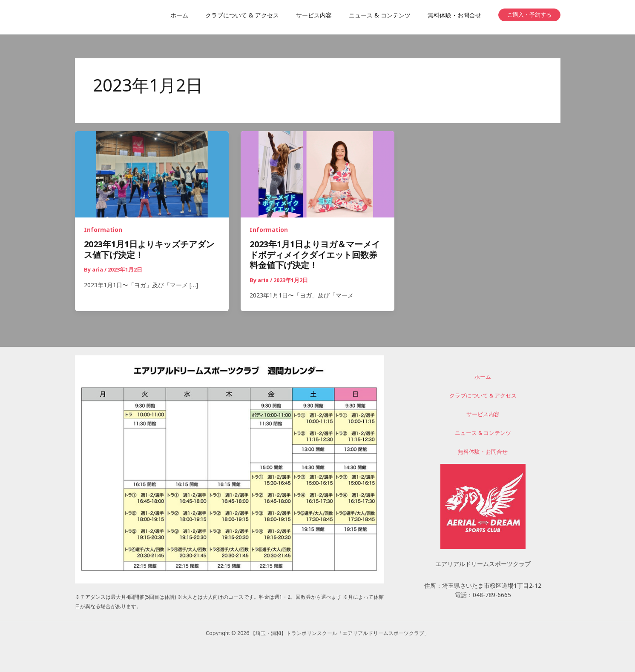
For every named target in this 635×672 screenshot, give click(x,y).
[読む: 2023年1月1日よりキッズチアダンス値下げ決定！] (152, 175)
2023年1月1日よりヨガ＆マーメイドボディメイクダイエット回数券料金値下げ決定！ (315, 256)
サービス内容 (483, 416)
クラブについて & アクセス (483, 397)
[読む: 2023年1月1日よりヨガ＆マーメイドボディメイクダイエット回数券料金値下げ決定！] (317, 175)
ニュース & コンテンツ (483, 434)
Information (103, 231)
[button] (529, 15)
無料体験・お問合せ (483, 452)
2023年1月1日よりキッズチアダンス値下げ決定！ (149, 251)
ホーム (483, 380)
